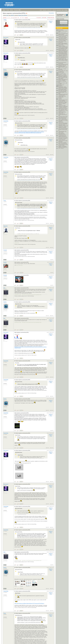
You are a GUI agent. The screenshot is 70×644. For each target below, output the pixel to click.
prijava (41, 10)
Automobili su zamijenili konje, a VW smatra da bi (63, 143)
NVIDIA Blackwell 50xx (62, 135)
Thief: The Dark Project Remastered (62, 42)
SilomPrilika (6, 121)
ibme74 (5, 70)
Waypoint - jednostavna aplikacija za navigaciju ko (63, 147)
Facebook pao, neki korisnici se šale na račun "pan (63, 115)
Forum (8, 10)
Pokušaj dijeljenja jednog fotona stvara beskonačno (63, 54)
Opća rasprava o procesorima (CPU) (21, 157)
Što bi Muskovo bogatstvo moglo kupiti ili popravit (63, 38)
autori (63, 10)
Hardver (12, 10)
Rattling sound (61, 122)
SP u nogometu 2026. (62, 74)
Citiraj (51, 23)
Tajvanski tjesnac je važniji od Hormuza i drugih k (63, 40)
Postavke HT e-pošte (62, 106)
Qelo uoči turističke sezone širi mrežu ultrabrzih (63, 100)
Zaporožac (6, 226)
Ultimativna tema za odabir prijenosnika (63, 141)
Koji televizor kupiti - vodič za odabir (63, 83)
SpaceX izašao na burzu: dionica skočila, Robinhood (63, 43)
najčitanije (54, 10)
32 (15, 18)
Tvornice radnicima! (62, 140)
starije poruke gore (51, 18)
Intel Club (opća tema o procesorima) (62, 63)
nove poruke (59, 10)
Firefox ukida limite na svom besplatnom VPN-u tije (63, 65)
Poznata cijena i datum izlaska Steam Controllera (63, 87)
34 (18, 18)
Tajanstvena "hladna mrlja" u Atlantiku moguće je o (63, 56)
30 (12, 18)
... (11, 18)
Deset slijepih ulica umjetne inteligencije (63, 121)
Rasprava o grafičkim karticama (62, 104)
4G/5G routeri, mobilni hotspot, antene (62, 112)
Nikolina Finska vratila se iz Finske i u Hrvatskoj (63, 80)
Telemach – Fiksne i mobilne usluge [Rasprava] (63, 46)
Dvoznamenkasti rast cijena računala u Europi (63, 145)
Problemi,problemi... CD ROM (62, 93)
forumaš (5, 250)
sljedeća (26, 18)
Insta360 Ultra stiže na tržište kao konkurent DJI (63, 136)
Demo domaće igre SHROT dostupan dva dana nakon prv (63, 129)
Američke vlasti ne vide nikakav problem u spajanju (63, 59)
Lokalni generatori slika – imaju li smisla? (63, 132)
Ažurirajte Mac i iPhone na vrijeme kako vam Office (63, 102)
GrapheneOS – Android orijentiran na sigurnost (62, 127)
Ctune (5, 201)
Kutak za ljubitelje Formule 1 (63, 61)
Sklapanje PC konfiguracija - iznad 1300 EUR (63, 95)
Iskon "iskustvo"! (61, 148)
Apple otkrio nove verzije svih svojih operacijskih (63, 91)
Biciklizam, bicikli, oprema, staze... (63, 31)
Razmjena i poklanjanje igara (62, 82)
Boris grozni (6, 38)
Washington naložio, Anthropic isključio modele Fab (63, 67)
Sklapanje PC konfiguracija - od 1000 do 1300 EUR (63, 107)
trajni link (47, 35)
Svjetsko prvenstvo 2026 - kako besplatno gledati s (63, 89)
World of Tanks (61, 45)
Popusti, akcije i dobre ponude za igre (62, 97)
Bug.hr (4, 10)
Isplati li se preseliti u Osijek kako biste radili (63, 34)
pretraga (66, 10)
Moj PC (5, 118)
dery (5, 288)
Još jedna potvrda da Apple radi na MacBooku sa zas (63, 48)
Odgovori (51, 21)
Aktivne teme (59, 28)
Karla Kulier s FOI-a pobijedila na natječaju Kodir (63, 125)
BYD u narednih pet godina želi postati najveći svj (63, 57)
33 (17, 18)
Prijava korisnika (60, 19)
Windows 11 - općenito (62, 75)
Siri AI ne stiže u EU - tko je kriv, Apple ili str (63, 71)
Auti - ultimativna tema (62, 33)
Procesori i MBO (17, 10)
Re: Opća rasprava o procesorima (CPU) (22, 20)
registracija (45, 10)
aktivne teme (49, 10)
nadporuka (52, 35)
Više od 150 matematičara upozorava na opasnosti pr (63, 124)
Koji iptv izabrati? (61, 73)
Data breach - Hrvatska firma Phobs (62, 69)
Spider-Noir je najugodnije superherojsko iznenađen (63, 52)
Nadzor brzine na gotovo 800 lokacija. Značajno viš (63, 76)
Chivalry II (60, 98)
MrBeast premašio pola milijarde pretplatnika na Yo (63, 50)
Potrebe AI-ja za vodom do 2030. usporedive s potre (63, 109)
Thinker (5, 20)
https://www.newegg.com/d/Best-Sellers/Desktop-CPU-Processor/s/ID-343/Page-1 (29, 603)
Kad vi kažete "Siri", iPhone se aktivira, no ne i (63, 111)
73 (22, 18)
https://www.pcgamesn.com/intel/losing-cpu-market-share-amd (28, 28)
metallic (5, 262)
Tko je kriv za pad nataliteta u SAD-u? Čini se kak (63, 36)
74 (24, 18)
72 (21, 18)
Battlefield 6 (60, 86)
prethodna (5, 18)
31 (14, 18)
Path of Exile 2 (61, 30)
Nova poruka (51, 13)
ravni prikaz (44, 18)
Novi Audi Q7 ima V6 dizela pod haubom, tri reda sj (63, 138)
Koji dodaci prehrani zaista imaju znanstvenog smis (63, 117)
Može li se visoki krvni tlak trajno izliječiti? (63, 78)
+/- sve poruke (38, 18)
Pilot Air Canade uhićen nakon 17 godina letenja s (63, 119)
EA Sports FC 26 (61, 85)
